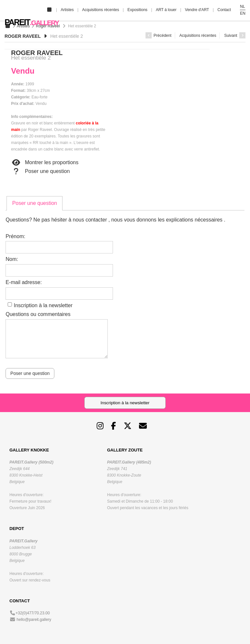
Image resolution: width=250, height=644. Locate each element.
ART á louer (166, 10)
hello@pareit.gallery (34, 620)
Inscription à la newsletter (43, 305)
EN (243, 13)
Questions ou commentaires (38, 314)
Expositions (137, 10)
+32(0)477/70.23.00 (33, 613)
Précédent (159, 36)
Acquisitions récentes (100, 10)
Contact (224, 10)
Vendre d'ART (197, 10)
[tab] (35, 203)
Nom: (12, 259)
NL (242, 7)
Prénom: (15, 236)
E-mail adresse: (24, 282)
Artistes (67, 10)
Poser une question (40, 171)
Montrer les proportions (45, 163)
